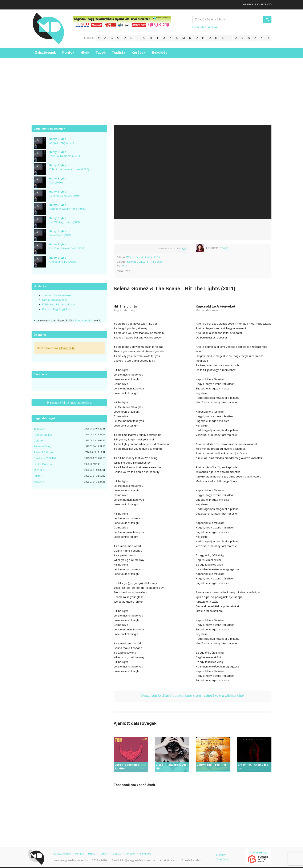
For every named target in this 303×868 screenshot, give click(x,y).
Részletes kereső (205, 24)
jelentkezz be (67, 345)
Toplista (119, 49)
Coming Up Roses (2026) (65, 191)
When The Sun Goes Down (143, 254)
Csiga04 (39, 438)
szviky (224, 245)
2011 (124, 263)
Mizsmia (39, 467)
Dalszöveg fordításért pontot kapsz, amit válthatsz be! (193, 692)
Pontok (68, 49)
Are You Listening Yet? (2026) (67, 243)
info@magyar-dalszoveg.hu (138, 857)
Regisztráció (263, 3)
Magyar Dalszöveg (48, 25)
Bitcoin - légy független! (57, 306)
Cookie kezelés (191, 857)
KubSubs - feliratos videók (59, 302)
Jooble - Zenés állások (57, 292)
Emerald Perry (43, 443)
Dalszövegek (45, 49)
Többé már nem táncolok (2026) (69, 164)
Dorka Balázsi (43, 461)
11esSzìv (39, 426)
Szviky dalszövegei (54, 297)
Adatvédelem (168, 857)
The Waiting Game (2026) (65, 217)
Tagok (101, 49)
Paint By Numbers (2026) (64, 151)
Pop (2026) (58, 177)
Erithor (38, 473)
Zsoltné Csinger (44, 449)
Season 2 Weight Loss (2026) (67, 204)
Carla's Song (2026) (61, 138)
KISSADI (39, 479)
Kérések (138, 49)
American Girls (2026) (62, 257)
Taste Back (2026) (60, 230)
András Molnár (43, 432)
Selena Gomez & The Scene (145, 259)
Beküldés (159, 49)
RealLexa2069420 (45, 455)
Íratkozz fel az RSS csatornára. (69, 400)
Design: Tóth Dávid (223, 854)
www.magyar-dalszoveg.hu (71, 857)
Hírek (85, 49)
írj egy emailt (83, 318)
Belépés (248, 3)
